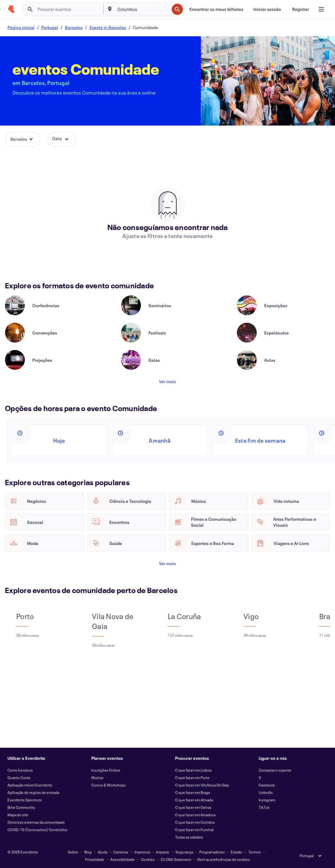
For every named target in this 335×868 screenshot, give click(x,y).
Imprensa (142, 852)
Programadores (212, 852)
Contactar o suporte (275, 770)
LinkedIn (266, 792)
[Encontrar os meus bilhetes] (216, 9)
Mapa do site (18, 815)
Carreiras (121, 852)
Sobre (73, 852)
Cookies (148, 859)
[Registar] (301, 9)
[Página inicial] (11, 9)
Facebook (267, 785)
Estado (236, 852)
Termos (255, 852)
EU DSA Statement (176, 859)
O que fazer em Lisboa (193, 770)
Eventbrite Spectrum (25, 800)
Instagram (267, 800)
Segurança (184, 852)
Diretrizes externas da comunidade (36, 822)
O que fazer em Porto (192, 777)
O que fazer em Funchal (194, 830)
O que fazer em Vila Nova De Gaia (202, 785)
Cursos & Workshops (109, 785)
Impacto (163, 852)
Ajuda (103, 852)
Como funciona (20, 770)
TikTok (264, 807)
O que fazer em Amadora (195, 815)
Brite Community (21, 807)
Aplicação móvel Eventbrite (30, 785)
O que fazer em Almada (194, 800)
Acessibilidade (122, 859)
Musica (97, 777)
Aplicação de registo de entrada (33, 792)
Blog (88, 852)
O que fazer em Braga (192, 792)
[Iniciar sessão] (267, 9)
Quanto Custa (19, 777)
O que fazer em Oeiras (193, 807)
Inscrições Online (106, 770)
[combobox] (143, 9)
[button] (23, 139)
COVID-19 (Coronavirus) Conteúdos (37, 830)
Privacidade (95, 859)
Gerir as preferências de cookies (224, 859)
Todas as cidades (189, 837)
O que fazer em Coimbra (195, 822)
